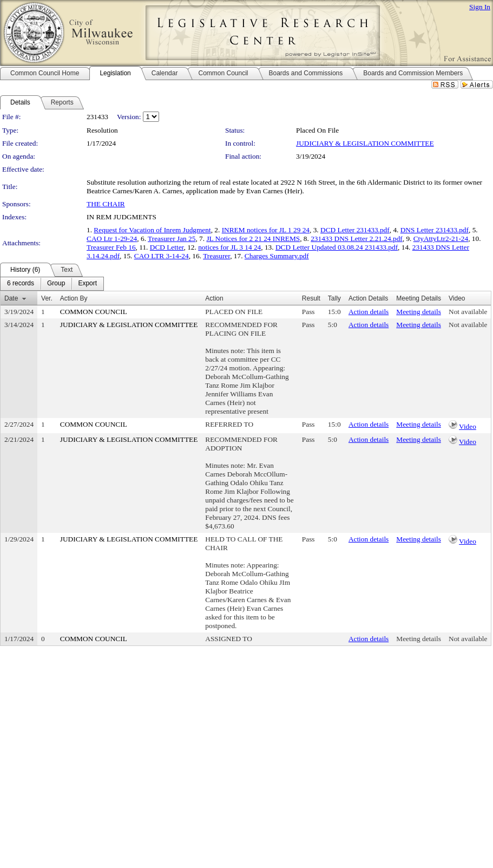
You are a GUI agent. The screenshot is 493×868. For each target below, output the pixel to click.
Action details (369, 312)
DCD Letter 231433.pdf (355, 230)
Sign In (480, 7)
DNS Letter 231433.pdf (435, 230)
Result (311, 298)
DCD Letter (167, 247)
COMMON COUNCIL (94, 312)
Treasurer (216, 256)
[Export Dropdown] (87, 284)
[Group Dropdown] (56, 284)
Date (11, 298)
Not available (468, 312)
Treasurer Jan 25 (172, 239)
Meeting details (419, 312)
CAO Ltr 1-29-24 (112, 239)
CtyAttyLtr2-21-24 (441, 239)
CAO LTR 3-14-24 (162, 256)
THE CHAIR (106, 204)
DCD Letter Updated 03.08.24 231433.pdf (337, 247)
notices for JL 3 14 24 (229, 247)
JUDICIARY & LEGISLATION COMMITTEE (365, 143)
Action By (74, 298)
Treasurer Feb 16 (111, 247)
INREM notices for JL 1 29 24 (266, 230)
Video (468, 426)
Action (214, 298)
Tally (334, 298)
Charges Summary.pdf (277, 256)
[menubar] (52, 284)
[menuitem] (21, 284)
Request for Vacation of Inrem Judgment (152, 230)
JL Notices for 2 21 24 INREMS (253, 239)
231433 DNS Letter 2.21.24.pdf (357, 239)
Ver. (47, 298)
